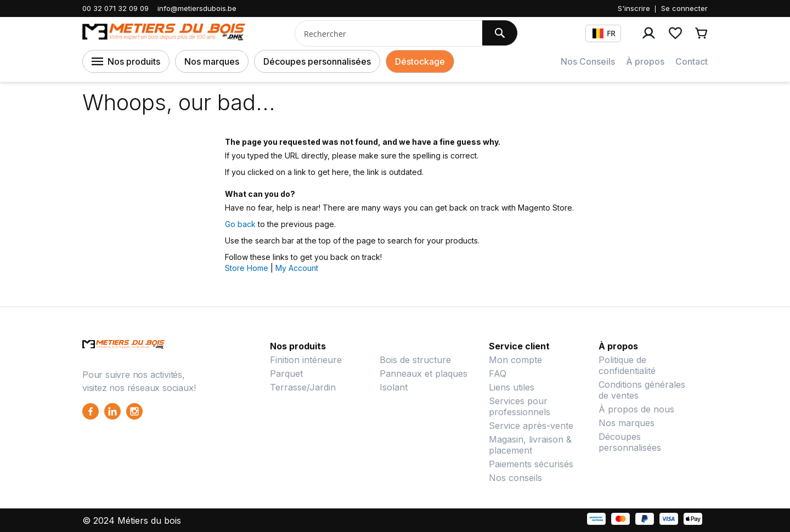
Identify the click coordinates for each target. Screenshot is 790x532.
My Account (297, 268)
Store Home (247, 268)
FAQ (498, 373)
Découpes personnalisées (317, 61)
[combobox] (384, 33)
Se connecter (684, 8)
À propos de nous (636, 409)
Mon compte (515, 360)
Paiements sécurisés (531, 464)
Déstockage (420, 61)
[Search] (500, 33)
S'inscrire (634, 8)
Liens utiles (512, 387)
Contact (692, 61)
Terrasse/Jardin (303, 387)
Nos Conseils (588, 61)
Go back (240, 224)
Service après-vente (531, 426)
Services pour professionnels (520, 406)
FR (604, 33)
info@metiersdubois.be (197, 8)
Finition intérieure (306, 360)
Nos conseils (515, 478)
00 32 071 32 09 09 (115, 8)
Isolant (394, 387)
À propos (645, 61)
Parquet (286, 373)
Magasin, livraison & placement (530, 445)
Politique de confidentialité (627, 365)
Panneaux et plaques (424, 373)
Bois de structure (415, 360)
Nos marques (212, 61)
